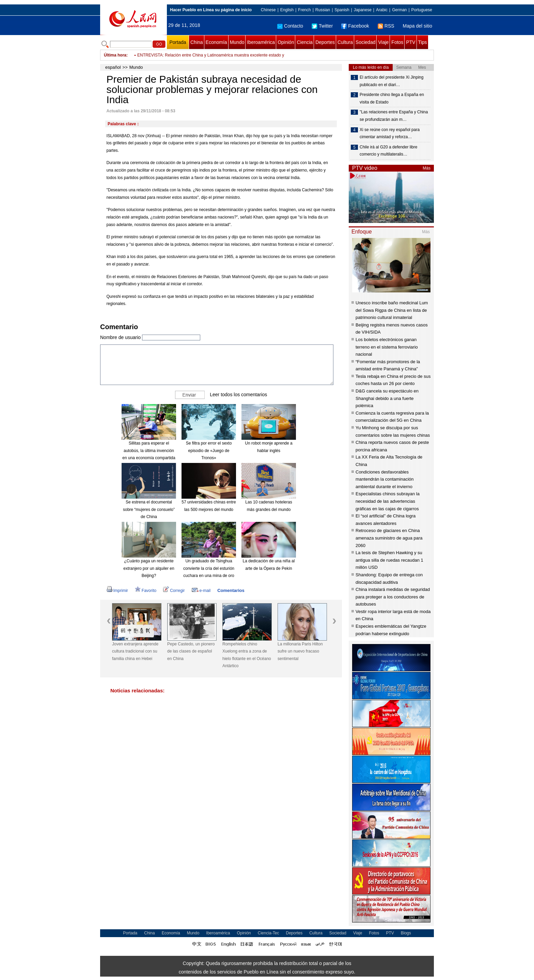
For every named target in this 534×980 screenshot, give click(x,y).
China (197, 42)
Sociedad (365, 42)
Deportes (325, 42)
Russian (323, 10)
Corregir (174, 591)
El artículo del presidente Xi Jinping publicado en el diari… (391, 81)
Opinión (286, 42)
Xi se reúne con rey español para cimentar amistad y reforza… (390, 133)
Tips (423, 42)
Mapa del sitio (418, 26)
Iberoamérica (261, 42)
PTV (411, 42)
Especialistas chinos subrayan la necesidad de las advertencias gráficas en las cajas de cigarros (388, 501)
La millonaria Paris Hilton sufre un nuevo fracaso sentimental (300, 651)
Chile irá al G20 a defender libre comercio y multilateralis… (388, 151)
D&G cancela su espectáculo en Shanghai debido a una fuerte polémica (387, 398)
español (113, 67)
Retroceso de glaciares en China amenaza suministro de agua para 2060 (389, 538)
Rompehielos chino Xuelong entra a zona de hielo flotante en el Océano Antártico (247, 655)
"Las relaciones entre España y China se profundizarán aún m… (394, 116)
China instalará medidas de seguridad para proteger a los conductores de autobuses (393, 597)
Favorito (146, 591)
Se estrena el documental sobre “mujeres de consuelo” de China (149, 509)
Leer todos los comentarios (238, 395)
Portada (178, 42)
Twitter (322, 26)
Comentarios (231, 590)
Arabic (382, 10)
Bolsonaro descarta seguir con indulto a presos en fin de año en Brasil (201, 55)
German (399, 10)
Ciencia (305, 42)
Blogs (406, 933)
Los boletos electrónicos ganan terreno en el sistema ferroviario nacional (387, 347)
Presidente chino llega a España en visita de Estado (392, 98)
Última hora (115, 55)
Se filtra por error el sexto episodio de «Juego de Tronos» (209, 451)
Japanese (363, 10)
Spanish (342, 10)
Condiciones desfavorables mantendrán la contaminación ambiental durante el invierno (385, 479)
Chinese (268, 10)
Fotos (397, 42)
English (287, 10)
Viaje (383, 42)
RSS (386, 26)
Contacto (290, 26)
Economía (216, 42)
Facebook (355, 26)
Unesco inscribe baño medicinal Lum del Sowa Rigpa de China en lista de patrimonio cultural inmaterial (392, 310)
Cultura (345, 42)
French (304, 10)
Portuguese (422, 10)
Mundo (237, 42)
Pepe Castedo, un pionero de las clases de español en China (191, 651)
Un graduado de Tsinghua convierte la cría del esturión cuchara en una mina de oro (209, 568)
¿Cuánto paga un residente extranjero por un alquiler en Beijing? (149, 568)
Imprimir (117, 591)
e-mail (201, 591)
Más (427, 168)
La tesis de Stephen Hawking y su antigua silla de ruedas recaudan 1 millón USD (389, 560)
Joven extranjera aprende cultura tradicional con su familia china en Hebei (135, 651)
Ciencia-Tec (269, 933)
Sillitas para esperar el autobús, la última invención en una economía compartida (149, 451)
